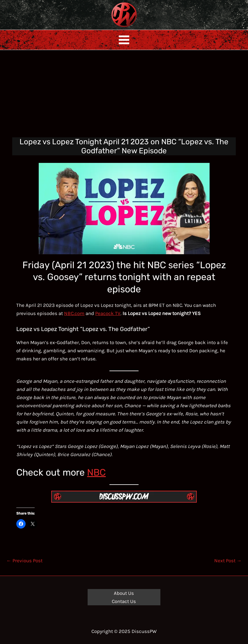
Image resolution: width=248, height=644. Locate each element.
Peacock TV (108, 313)
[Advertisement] (124, 94)
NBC (96, 472)
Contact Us (124, 601)
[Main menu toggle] (124, 40)
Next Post (228, 561)
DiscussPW (113, 27)
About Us (124, 593)
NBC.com (74, 313)
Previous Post (24, 561)
